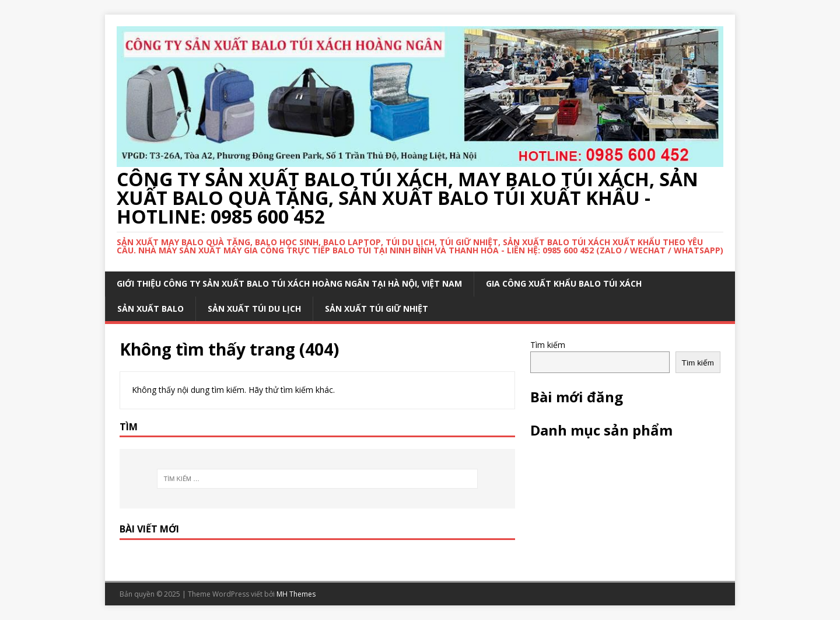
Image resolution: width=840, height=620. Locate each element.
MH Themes (296, 594)
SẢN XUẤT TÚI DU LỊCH (254, 309)
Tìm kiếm (548, 345)
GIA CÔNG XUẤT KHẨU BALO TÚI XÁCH (564, 283)
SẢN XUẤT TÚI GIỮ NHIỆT (377, 309)
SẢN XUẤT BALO (150, 309)
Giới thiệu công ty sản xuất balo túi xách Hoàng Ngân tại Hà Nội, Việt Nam (289, 283)
